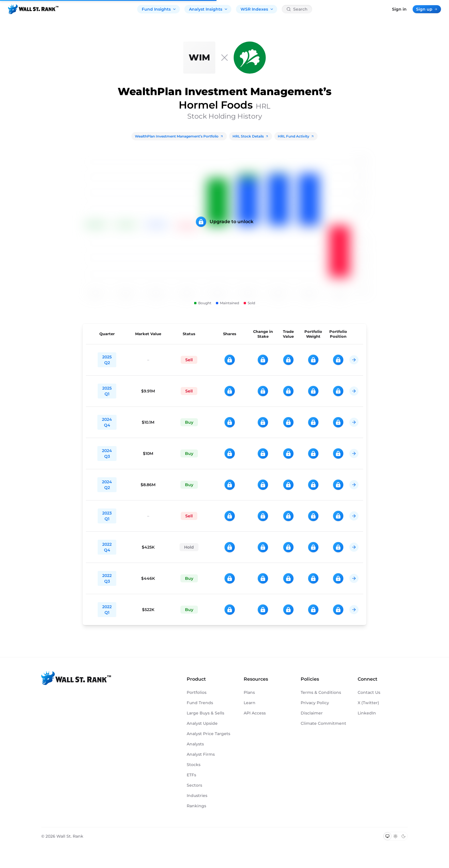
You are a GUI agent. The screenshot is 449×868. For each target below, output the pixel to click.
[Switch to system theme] (387, 836)
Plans (249, 692)
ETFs (191, 775)
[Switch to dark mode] (403, 836)
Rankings (196, 806)
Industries (197, 796)
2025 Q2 (107, 360)
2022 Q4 (107, 547)
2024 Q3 (107, 453)
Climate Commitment (323, 723)
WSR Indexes (257, 9)
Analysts (195, 744)
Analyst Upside (202, 723)
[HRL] (250, 58)
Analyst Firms (201, 754)
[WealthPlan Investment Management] (199, 58)
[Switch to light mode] (395, 836)
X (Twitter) (368, 703)
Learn (250, 703)
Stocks (194, 765)
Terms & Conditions (321, 692)
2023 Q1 (107, 516)
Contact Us (369, 692)
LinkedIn (367, 713)
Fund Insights (159, 9)
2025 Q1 (107, 391)
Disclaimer (312, 713)
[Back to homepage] (33, 9)
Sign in (399, 9)
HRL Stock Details (251, 136)
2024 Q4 (107, 422)
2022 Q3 (107, 578)
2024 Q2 (107, 485)
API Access (255, 713)
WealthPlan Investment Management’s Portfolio (179, 136)
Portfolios (197, 692)
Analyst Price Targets (208, 734)
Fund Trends (200, 703)
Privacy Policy (315, 703)
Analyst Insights (208, 9)
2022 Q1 (107, 610)
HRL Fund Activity (296, 136)
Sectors (194, 785)
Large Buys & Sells (205, 713)
